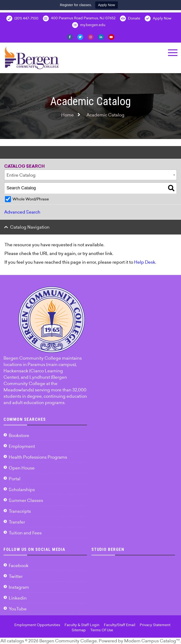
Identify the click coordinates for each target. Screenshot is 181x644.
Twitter (16, 576)
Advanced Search (22, 212)
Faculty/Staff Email (120, 625)
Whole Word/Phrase (31, 199)
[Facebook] (70, 37)
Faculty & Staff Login (82, 625)
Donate (130, 18)
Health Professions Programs (38, 457)
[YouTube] (111, 37)
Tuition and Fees (25, 533)
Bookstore (19, 435)
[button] (173, 53)
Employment (22, 446)
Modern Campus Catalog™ (152, 641)
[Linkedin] (101, 37)
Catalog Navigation (30, 227)
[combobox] (90, 175)
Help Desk (145, 262)
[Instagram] (91, 37)
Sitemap (79, 630)
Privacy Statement (155, 625)
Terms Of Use (102, 630)
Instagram (19, 587)
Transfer (17, 522)
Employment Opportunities (37, 625)
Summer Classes (26, 500)
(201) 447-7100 (22, 18)
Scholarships (22, 490)
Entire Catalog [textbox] (21, 175)
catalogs (15, 641)
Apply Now (107, 5)
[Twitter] (80, 37)
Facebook (19, 566)
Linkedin (18, 598)
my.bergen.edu (89, 25)
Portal (15, 479)
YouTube (18, 609)
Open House (22, 468)
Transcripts (20, 511)
